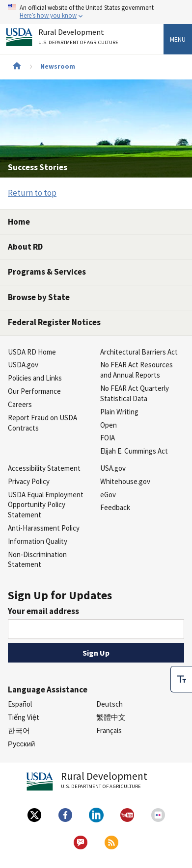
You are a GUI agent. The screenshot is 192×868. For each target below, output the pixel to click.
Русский (21, 744)
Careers (20, 404)
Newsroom (58, 66)
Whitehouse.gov (125, 481)
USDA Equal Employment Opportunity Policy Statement (46, 505)
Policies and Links (35, 378)
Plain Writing (119, 412)
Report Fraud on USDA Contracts (42, 423)
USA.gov (113, 468)
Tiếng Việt (24, 717)
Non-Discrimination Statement (37, 560)
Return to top (32, 193)
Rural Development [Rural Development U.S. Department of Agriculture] (80, 38)
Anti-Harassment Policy (44, 528)
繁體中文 (111, 717)
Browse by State (39, 297)
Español (20, 704)
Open (109, 425)
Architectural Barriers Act (139, 352)
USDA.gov (23, 365)
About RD (25, 247)
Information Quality (38, 541)
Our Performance (34, 391)
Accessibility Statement (44, 468)
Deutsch (110, 704)
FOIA (108, 438)
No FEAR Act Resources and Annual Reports (137, 370)
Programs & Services (47, 272)
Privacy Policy (29, 481)
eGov (108, 495)
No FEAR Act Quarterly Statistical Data (135, 393)
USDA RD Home (32, 352)
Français (109, 730)
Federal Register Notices (54, 322)
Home (19, 222)
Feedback (115, 507)
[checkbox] (181, 679)
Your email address (43, 611)
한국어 (19, 730)
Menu (178, 39)
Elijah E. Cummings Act (134, 451)
